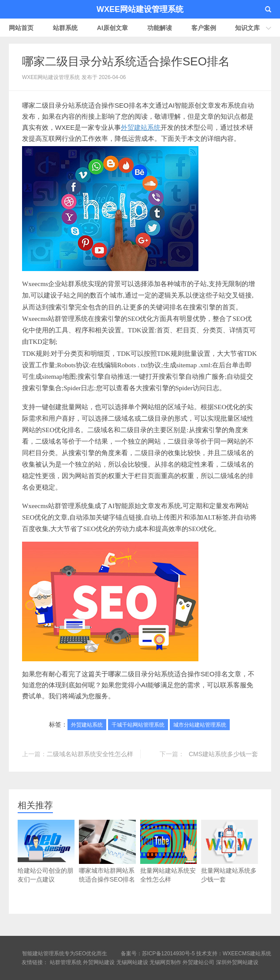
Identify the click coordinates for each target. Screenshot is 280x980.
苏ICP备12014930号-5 (168, 954)
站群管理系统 (66, 962)
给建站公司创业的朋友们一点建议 (46, 851)
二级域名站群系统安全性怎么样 (90, 754)
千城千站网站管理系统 (138, 725)
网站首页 (21, 28)
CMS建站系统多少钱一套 (223, 754)
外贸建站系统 (141, 127)
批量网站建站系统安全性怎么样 (169, 851)
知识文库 (247, 28)
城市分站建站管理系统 (200, 725)
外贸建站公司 (198, 962)
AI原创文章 (112, 28)
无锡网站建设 (132, 962)
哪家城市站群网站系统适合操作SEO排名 (107, 851)
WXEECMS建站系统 (247, 954)
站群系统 (65, 28)
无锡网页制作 (165, 962)
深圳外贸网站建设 (237, 962)
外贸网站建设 (99, 962)
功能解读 (160, 28)
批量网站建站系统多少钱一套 (230, 851)
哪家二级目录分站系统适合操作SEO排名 (126, 61)
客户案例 (204, 28)
